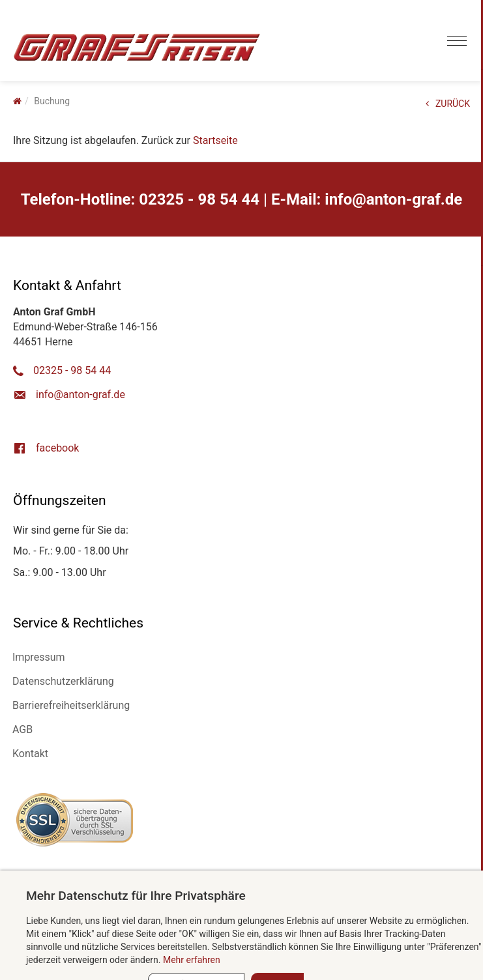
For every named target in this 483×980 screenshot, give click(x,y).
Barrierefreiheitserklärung (71, 705)
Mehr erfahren (192, 960)
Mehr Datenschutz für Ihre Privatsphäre (136, 896)
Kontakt (30, 754)
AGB (22, 729)
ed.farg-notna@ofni (393, 199)
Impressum (39, 657)
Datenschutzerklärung (63, 681)
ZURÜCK (448, 104)
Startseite (215, 140)
